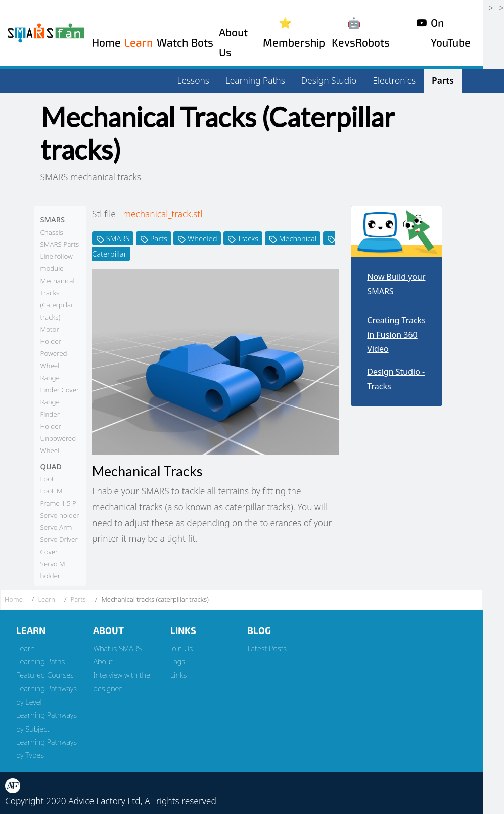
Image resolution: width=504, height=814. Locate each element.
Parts (443, 80)
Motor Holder (51, 335)
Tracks (243, 238)
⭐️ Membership (294, 33)
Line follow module (57, 262)
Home (106, 43)
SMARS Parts (60, 244)
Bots (202, 43)
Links (178, 675)
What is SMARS (117, 648)
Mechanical (293, 238)
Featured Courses (45, 675)
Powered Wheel (54, 359)
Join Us (181, 648)
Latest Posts (267, 648)
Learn (139, 43)
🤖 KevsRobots (361, 33)
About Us (233, 42)
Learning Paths (255, 80)
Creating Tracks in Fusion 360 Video (396, 335)
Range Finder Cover (60, 384)
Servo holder (60, 515)
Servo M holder (53, 570)
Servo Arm (56, 527)
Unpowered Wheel (58, 444)
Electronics (394, 80)
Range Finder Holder (51, 414)
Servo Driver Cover (59, 546)
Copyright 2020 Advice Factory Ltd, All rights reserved (111, 801)
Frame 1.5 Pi (59, 503)
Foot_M (52, 491)
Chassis (52, 232)
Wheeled (197, 238)
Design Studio (329, 80)
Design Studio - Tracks (396, 379)
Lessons (193, 80)
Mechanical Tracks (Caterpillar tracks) (58, 299)
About (103, 661)
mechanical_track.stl (163, 214)
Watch (172, 43)
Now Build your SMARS (396, 284)
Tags (178, 661)
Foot (47, 479)
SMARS (113, 238)
